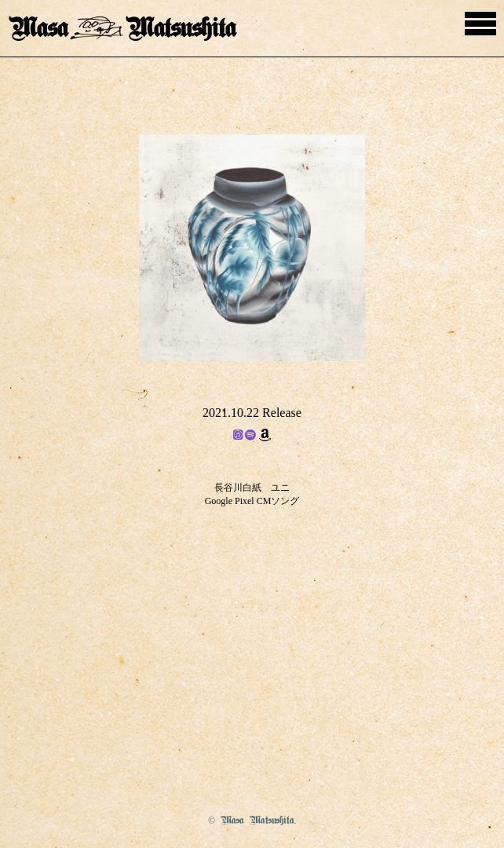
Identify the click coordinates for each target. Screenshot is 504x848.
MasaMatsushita (122, 29)
